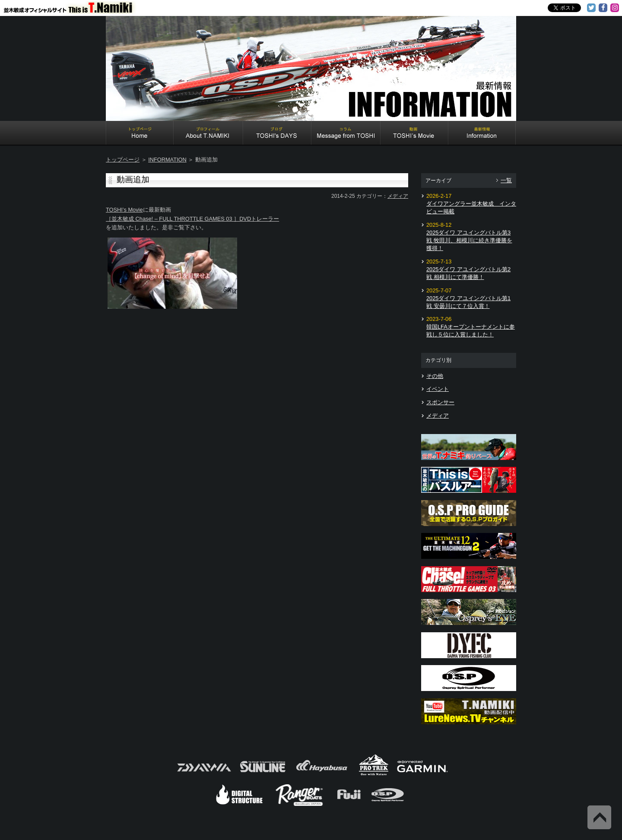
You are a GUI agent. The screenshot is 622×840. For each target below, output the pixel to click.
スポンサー (440, 402)
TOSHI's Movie (414, 134)
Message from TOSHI (346, 134)
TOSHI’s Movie (124, 210)
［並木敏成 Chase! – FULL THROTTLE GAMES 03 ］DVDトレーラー (192, 219)
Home (140, 134)
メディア (398, 196)
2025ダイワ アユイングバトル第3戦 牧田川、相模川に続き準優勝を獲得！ (469, 240)
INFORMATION (167, 160)
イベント (438, 389)
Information (482, 134)
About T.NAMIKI (208, 134)
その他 (435, 376)
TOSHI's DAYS (277, 134)
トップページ (123, 160)
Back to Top (599, 817)
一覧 (506, 180)
